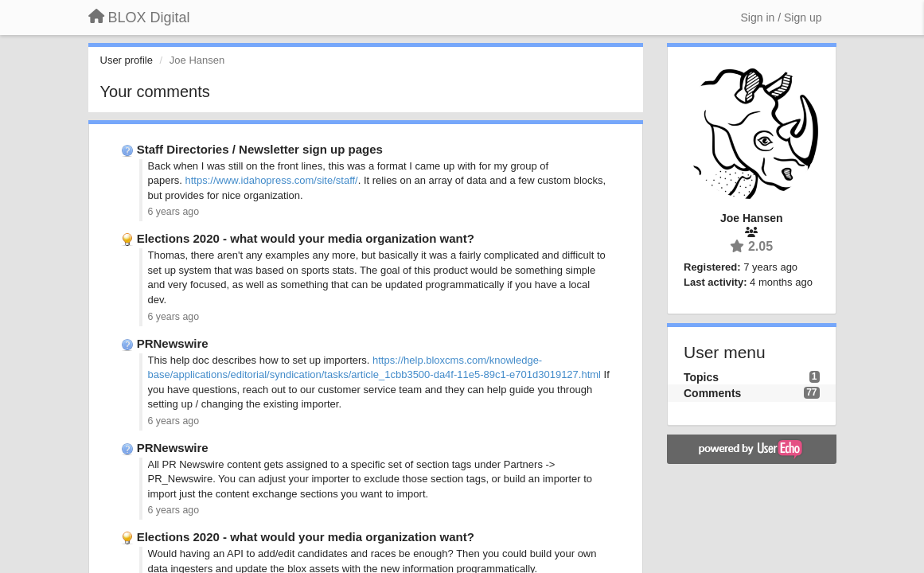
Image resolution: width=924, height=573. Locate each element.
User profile (127, 60)
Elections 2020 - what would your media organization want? (306, 238)
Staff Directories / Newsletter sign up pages (260, 149)
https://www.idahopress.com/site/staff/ (271, 180)
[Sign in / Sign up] (782, 18)
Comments (712, 393)
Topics (701, 377)
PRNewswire (173, 343)
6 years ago (174, 212)
